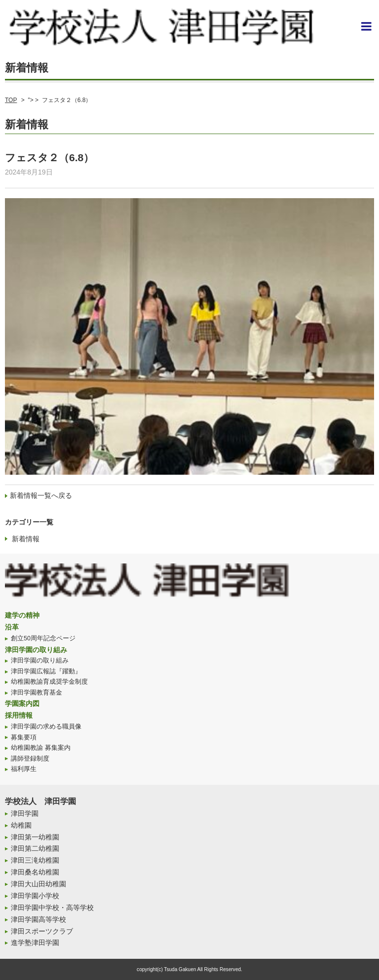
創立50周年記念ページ (43, 638)
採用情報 (19, 715)
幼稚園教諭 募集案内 (41, 748)
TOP (11, 100)
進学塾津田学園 (35, 943)
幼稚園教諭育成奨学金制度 (49, 682)
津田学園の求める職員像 (46, 727)
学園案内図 (22, 703)
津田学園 (25, 813)
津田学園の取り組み (36, 650)
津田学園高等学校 (38, 919)
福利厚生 (24, 769)
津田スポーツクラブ (42, 931)
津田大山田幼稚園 (38, 884)
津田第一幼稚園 (35, 837)
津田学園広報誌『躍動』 (46, 671)
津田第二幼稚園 (35, 848)
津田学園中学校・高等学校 (52, 908)
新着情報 (26, 539)
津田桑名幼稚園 (35, 872)
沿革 (12, 627)
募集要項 (24, 737)
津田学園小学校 (35, 896)
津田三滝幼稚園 (35, 860)
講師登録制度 (30, 759)
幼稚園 (21, 825)
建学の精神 (22, 615)
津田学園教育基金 (37, 693)
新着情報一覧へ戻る (41, 495)
